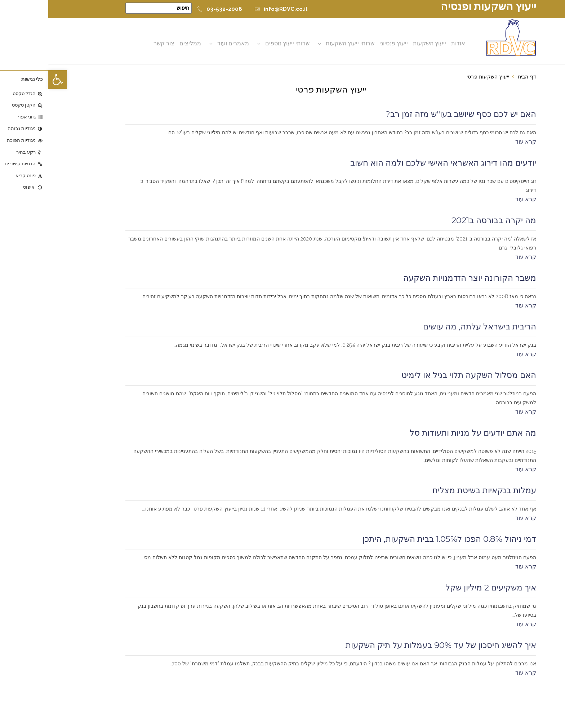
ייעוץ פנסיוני (346, 43)
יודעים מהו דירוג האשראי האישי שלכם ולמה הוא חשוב (395, 163)
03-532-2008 (171, 9)
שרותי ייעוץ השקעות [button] (302, 43)
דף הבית (479, 77)
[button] (9, 80)
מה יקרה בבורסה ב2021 (446, 220)
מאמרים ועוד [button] (186, 43)
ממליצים (143, 43)
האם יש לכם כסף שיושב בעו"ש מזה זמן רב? (413, 114)
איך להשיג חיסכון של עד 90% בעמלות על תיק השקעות (393, 645)
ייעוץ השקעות (382, 43)
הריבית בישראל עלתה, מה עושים (431, 327)
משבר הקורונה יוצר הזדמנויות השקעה (421, 278)
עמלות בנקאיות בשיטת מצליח (436, 490)
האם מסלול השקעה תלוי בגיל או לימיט (421, 375)
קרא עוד (477, 142)
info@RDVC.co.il (233, 9)
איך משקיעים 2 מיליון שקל (442, 588)
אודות (411, 43)
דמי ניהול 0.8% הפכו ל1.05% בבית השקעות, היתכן (401, 539)
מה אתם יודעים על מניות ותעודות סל (425, 433)
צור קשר (116, 43)
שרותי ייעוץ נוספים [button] (240, 43)
